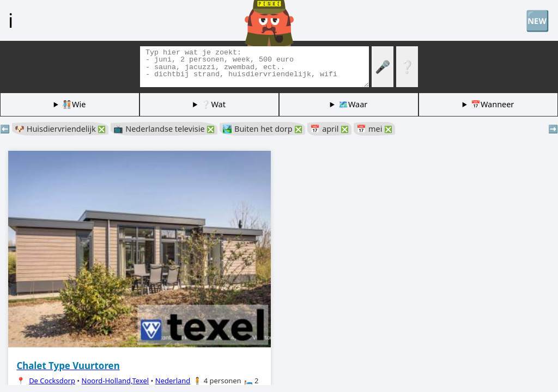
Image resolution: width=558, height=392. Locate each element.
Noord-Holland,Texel (116, 381)
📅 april (329, 129)
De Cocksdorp (52, 381)
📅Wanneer (492, 104)
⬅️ (5, 129)
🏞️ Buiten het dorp (262, 129)
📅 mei (374, 129)
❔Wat (213, 104)
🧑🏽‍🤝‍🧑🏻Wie (74, 104)
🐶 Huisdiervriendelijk (60, 129)
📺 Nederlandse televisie (164, 129)
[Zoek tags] (254, 67)
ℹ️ (11, 20)
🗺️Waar (353, 104)
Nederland (173, 381)
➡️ (553, 129)
